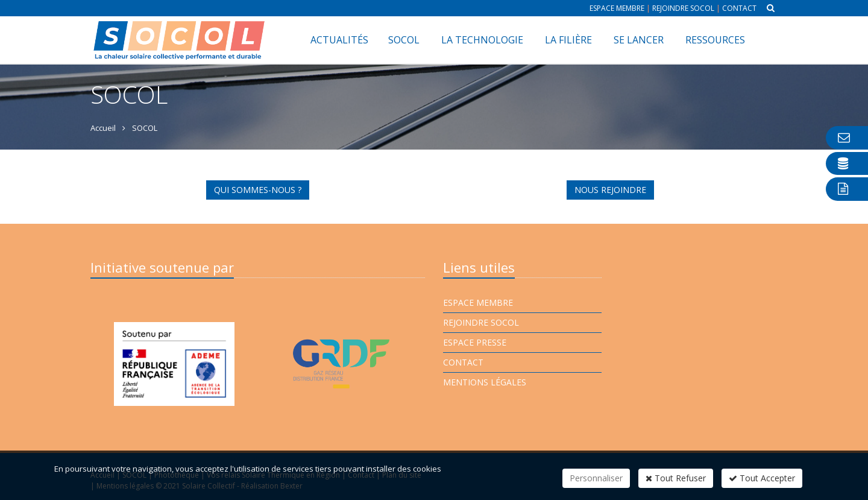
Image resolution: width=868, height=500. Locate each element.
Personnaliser (596, 478)
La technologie (482, 40)
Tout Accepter (762, 478)
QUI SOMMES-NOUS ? (258, 190)
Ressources (715, 40)
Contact (739, 8)
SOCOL (404, 40)
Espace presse (475, 342)
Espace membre (617, 8)
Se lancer (639, 40)
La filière (568, 40)
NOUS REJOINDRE (610, 190)
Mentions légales (485, 382)
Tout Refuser (676, 478)
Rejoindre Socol (683, 8)
